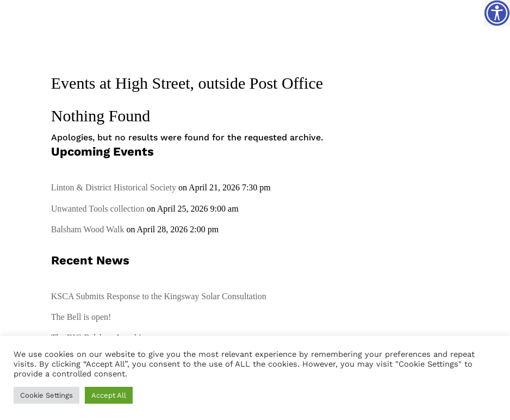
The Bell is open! (81, 317)
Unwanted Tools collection (98, 209)
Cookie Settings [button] (46, 395)
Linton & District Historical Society (114, 187)
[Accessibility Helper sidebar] (497, 13)
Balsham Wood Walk (88, 229)
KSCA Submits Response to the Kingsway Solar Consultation (159, 296)
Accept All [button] (109, 395)
